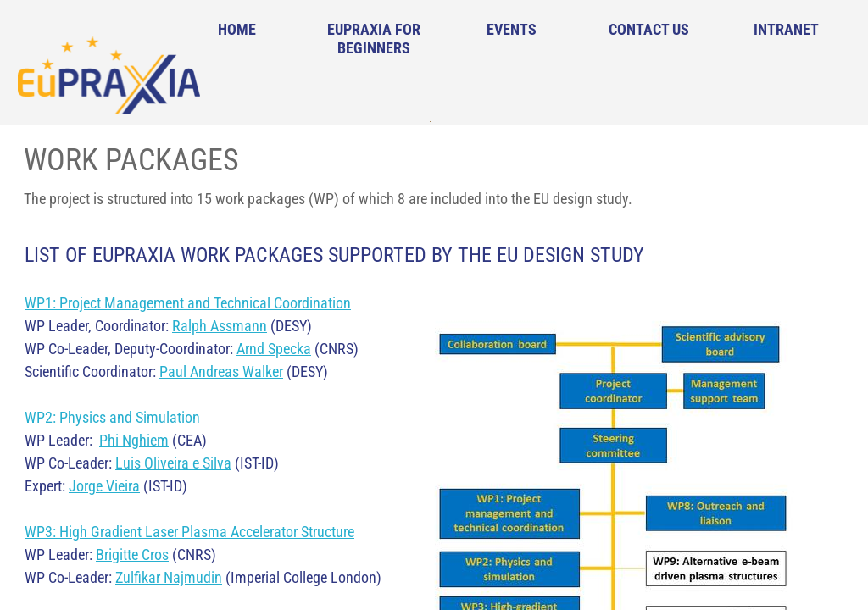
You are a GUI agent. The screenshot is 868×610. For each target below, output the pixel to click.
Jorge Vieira (104, 486)
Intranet (786, 29)
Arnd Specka (274, 349)
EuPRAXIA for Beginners (374, 39)
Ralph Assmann (220, 326)
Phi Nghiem (134, 440)
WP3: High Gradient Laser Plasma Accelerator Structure (189, 532)
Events (512, 29)
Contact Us (649, 29)
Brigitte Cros (132, 555)
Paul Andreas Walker (221, 372)
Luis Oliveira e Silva (173, 463)
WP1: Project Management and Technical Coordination (188, 303)
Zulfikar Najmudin (169, 577)
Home (237, 29)
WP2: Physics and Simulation (112, 417)
